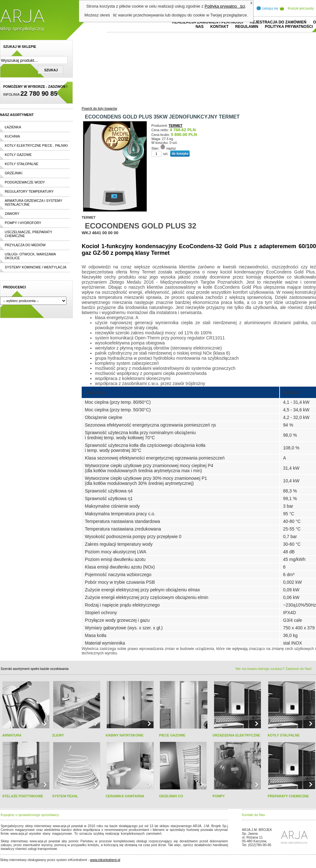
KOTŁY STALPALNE (284, 735)
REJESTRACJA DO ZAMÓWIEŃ (278, 22)
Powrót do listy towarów (99, 108)
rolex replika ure (96, 849)
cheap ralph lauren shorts (29, 837)
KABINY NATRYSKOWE (125, 735)
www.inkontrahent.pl (105, 860)
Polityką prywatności (225, 6)
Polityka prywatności (289, 27)
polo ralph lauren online (182, 833)
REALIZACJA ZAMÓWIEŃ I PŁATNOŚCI (208, 22)
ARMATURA (12, 735)
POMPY (219, 796)
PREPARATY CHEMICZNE (288, 796)
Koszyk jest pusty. (301, 8)
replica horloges (71, 849)
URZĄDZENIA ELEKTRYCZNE (236, 735)
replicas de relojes (62, 837)
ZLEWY (58, 735)
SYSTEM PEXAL (65, 796)
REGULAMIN (247, 27)
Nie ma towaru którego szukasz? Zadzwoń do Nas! (274, 669)
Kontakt (219, 27)
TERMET (176, 125)
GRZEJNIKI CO (171, 796)
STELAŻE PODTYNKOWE (23, 796)
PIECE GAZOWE (172, 735)
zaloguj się (270, 8)
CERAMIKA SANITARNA (125, 796)
